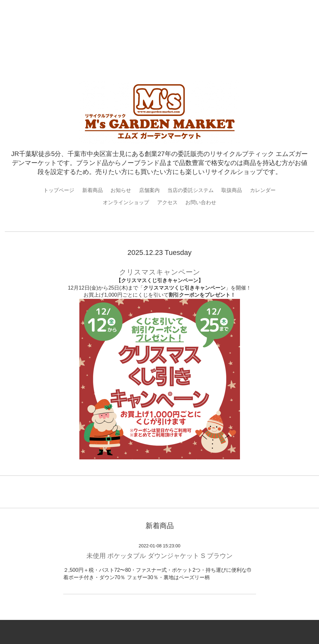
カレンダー (263, 190)
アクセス (167, 202)
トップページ (59, 190)
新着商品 (93, 190)
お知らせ (121, 190)
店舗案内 (149, 190)
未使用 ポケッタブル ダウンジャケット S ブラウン (160, 556)
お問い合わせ (201, 202)
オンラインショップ (126, 202)
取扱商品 (232, 190)
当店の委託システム (191, 190)
